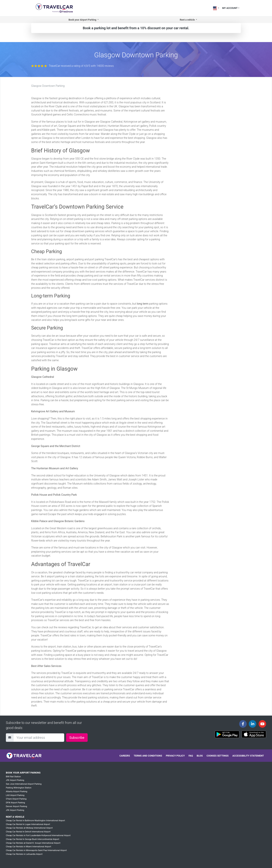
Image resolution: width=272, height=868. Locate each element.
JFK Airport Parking (15, 780)
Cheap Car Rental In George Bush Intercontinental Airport (32, 839)
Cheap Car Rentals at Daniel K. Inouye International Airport (33, 843)
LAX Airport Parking (15, 795)
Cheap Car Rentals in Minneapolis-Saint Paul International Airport (36, 850)
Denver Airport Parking (16, 806)
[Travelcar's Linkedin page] (253, 724)
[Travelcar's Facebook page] (243, 724)
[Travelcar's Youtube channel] (262, 724)
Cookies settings (218, 756)
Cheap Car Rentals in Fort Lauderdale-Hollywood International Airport (38, 835)
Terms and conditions (148, 756)
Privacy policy (175, 756)
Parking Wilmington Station (19, 788)
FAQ (191, 756)
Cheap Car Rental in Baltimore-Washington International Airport (35, 821)
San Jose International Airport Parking (24, 784)
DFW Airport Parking (15, 803)
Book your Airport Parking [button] (83, 20)
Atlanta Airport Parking (17, 792)
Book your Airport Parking (23, 773)
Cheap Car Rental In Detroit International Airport (28, 832)
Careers (125, 756)
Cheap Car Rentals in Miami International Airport (29, 847)
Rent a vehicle (15, 817)
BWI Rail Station (13, 777)
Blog (200, 756)
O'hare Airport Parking (16, 799)
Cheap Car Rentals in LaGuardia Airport (24, 854)
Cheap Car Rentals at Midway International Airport (29, 828)
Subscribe (77, 738)
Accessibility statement (248, 756)
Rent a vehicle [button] (188, 20)
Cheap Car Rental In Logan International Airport (28, 824)
